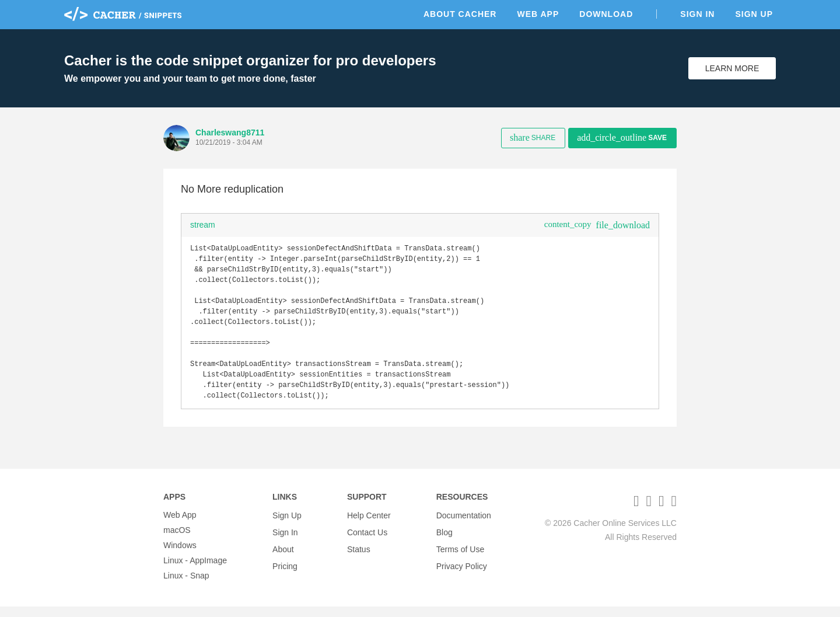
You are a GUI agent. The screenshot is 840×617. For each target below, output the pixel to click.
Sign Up (754, 14)
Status (359, 556)
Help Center (369, 525)
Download (606, 14)
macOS (177, 541)
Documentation (464, 525)
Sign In (697, 14)
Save (622, 137)
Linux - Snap (186, 586)
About (283, 556)
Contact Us (367, 541)
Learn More (732, 68)
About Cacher (460, 14)
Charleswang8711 (230, 133)
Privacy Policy (462, 571)
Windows (180, 556)
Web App (538, 14)
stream (203, 225)
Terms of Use (460, 556)
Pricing (285, 571)
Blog (444, 541)
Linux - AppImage (195, 571)
